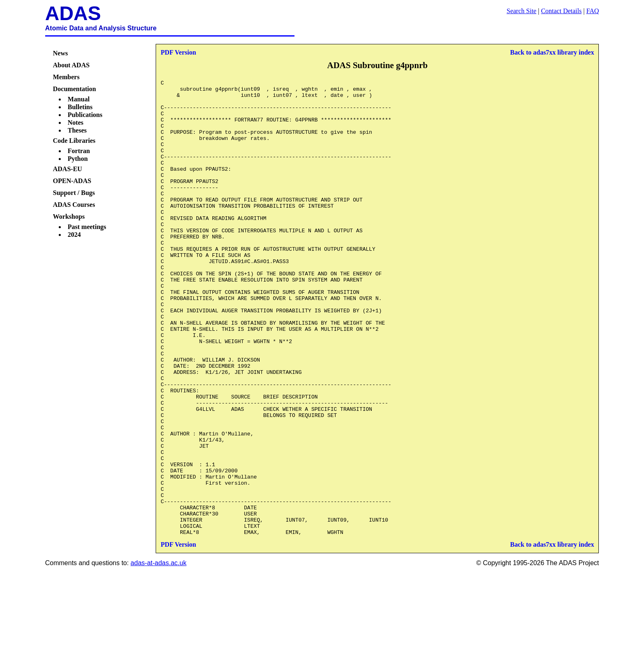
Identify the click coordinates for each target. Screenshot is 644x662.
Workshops (69, 216)
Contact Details (561, 11)
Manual (79, 99)
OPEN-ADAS (72, 181)
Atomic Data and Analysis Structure (101, 28)
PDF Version (178, 52)
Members (66, 77)
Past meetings (87, 227)
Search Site (522, 11)
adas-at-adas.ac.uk (159, 654)
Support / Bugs (74, 193)
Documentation (75, 89)
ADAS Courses (74, 205)
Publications (85, 115)
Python (78, 159)
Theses (77, 130)
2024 (74, 235)
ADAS (73, 13)
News (60, 53)
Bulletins (80, 107)
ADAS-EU (68, 169)
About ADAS (71, 65)
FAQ (592, 11)
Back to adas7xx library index (552, 52)
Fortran (79, 151)
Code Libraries (74, 141)
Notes (76, 123)
